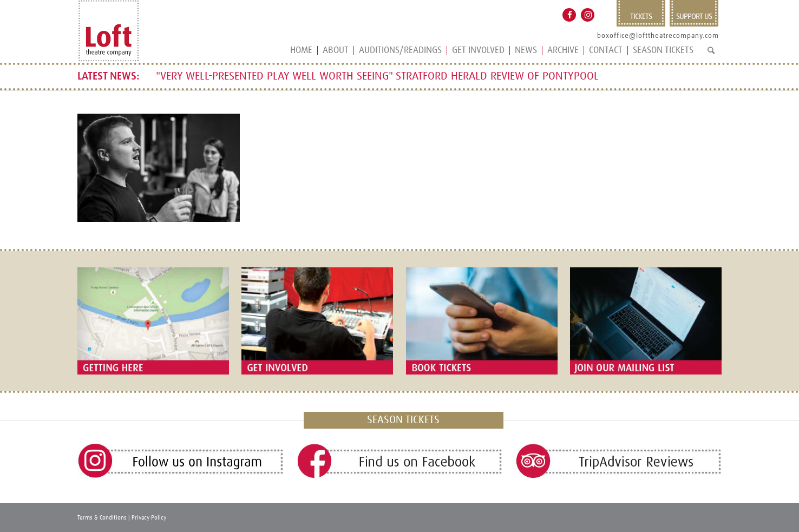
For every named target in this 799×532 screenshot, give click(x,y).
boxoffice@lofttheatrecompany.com (658, 36)
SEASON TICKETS (403, 420)
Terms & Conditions (102, 518)
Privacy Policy (149, 518)
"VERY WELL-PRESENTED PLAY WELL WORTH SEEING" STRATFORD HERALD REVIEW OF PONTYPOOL (377, 76)
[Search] (711, 55)
